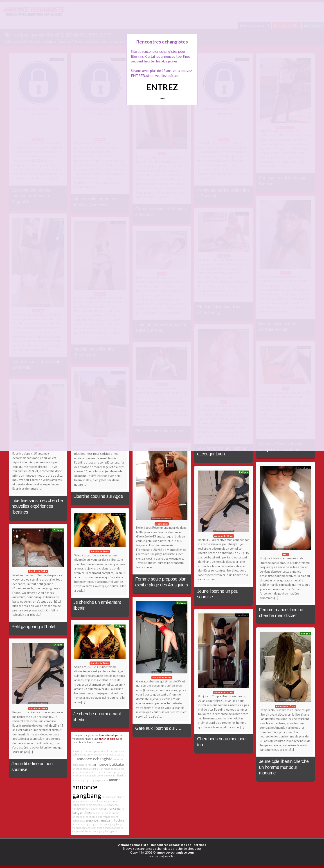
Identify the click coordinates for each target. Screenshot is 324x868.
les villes (170, 856)
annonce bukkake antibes (106, 813)
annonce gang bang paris (103, 831)
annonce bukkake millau (86, 769)
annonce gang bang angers (88, 780)
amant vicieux (101, 805)
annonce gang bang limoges (97, 828)
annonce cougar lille (89, 801)
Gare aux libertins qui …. (158, 728)
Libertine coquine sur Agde (98, 496)
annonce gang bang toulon (105, 820)
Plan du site (156, 856)
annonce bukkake (109, 764)
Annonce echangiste (133, 845)
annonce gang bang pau (86, 824)
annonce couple (88, 775)
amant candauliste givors (86, 751)
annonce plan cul (109, 739)
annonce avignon (96, 754)
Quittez (162, 99)
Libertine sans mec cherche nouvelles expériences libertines (37, 506)
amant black (108, 751)
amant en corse (94, 772)
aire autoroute (96, 809)
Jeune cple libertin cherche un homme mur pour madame (284, 767)
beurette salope (109, 735)
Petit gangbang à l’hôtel (33, 627)
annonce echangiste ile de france (91, 817)
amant (114, 780)
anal (106, 780)
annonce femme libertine (111, 775)
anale (104, 801)
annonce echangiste (95, 759)
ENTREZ (162, 87)
